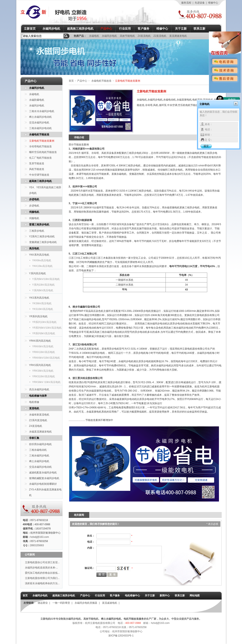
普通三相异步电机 (39, 225)
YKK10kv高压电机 (42, 266)
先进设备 (200, 3)
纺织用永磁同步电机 (40, 444)
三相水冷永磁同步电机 (42, 111)
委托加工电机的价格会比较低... (42, 573)
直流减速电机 (110, 603)
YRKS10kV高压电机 (44, 376)
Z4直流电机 (144, 36)
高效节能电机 (128, 36)
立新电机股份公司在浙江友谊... (42, 562)
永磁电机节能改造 (39, 135)
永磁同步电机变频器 (86, 603)
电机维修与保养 (38, 396)
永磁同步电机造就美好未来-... (41, 568)
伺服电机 (34, 212)
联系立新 (199, 29)
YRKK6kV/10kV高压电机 (46, 358)
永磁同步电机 (51, 29)
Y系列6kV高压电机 (43, 290)
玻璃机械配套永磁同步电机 (44, 478)
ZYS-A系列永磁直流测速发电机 (45, 492)
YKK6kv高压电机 (42, 260)
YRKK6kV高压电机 (43, 346)
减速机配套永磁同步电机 (43, 473)
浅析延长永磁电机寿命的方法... (42, 583)
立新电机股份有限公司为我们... (42, 578)
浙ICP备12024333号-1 (121, 636)
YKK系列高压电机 (39, 255)
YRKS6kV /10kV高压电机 (46, 382)
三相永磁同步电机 (39, 456)
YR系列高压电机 (38, 316)
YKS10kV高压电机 (43, 309)
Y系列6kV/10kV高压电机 (46, 279)
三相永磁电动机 (38, 450)
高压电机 (34, 248)
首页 (71, 81)
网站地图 (195, 596)
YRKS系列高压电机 (40, 365)
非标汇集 (34, 438)
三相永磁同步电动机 (40, 128)
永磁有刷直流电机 (39, 415)
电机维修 (34, 402)
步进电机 (34, 199)
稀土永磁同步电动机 (40, 117)
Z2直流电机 (160, 36)
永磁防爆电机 (37, 100)
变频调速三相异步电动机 (43, 242)
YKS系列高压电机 (39, 298)
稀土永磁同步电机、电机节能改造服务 (122, 619)
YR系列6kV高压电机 (44, 333)
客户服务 (144, 29)
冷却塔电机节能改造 (40, 146)
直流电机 (34, 408)
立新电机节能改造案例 (42, 141)
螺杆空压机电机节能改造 (43, 152)
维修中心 (213, 3)
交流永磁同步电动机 (40, 467)
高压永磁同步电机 (39, 389)
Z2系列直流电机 (38, 420)
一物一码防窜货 (61, 603)
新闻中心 (165, 596)
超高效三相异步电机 (80, 29)
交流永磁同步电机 (39, 123)
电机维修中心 (132, 596)
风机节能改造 (37, 169)
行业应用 (125, 29)
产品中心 (106, 29)
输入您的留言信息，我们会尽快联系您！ (219, 115)
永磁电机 (94, 36)
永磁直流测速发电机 (40, 432)
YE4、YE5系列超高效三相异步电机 (45, 190)
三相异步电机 (37, 231)
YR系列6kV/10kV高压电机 (47, 328)
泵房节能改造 (37, 163)
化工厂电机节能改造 (40, 158)
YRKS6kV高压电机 (43, 371)
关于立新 (181, 29)
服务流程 (186, 3)
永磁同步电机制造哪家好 (43, 484)
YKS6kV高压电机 (42, 303)
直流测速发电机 (178, 36)
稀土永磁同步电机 (39, 461)
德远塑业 (43, 603)
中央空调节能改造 (39, 175)
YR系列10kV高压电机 (44, 322)
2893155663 (37, 545)
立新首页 (30, 29)
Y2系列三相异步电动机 (42, 236)
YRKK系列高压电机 (40, 341)
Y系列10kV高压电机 (43, 285)
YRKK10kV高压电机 (44, 352)
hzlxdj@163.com (40, 537)
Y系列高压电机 (38, 273)
